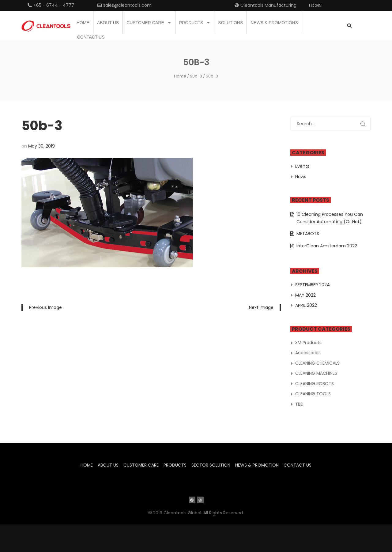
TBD (299, 404)
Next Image (261, 307)
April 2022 (306, 305)
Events (302, 166)
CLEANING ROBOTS (315, 384)
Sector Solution (211, 465)
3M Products (308, 343)
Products (195, 23)
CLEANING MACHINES (316, 373)
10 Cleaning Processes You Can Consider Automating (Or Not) (330, 218)
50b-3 (196, 76)
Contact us (91, 37)
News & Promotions (274, 23)
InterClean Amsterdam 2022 (327, 246)
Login (315, 6)
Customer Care (149, 23)
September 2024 (313, 285)
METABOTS (308, 234)
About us (108, 23)
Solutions (230, 23)
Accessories (308, 353)
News (301, 177)
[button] (349, 26)
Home (83, 23)
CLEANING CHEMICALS (317, 363)
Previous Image (45, 307)
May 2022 (305, 295)
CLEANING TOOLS (313, 394)
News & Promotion (257, 465)
